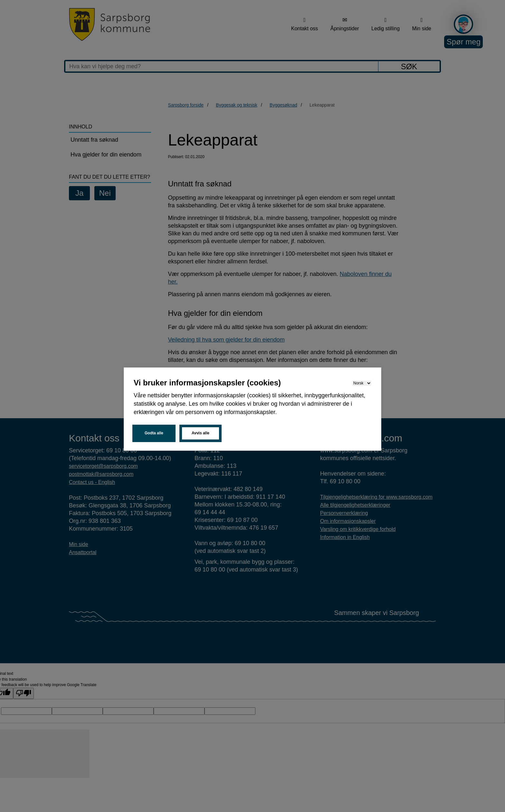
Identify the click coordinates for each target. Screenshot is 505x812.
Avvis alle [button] (200, 433)
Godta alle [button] (154, 433)
